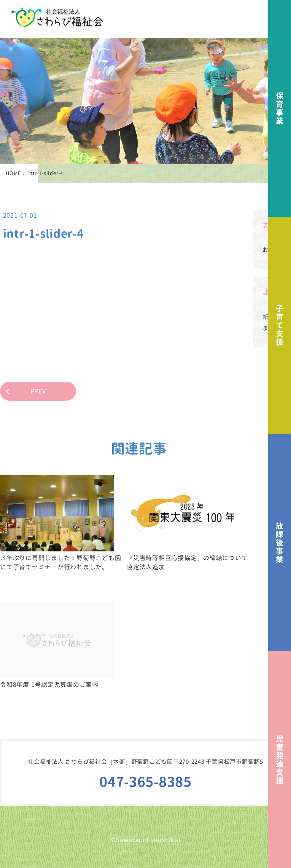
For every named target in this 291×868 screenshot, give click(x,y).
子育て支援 (280, 325)
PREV (38, 391)
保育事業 (280, 108)
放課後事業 (280, 543)
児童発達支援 (280, 760)
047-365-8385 (145, 782)
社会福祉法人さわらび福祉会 (57, 18)
